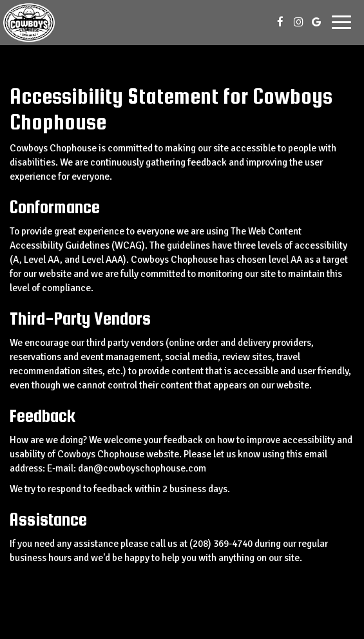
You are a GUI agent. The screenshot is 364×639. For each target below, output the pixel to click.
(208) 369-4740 (221, 544)
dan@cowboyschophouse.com (142, 468)
